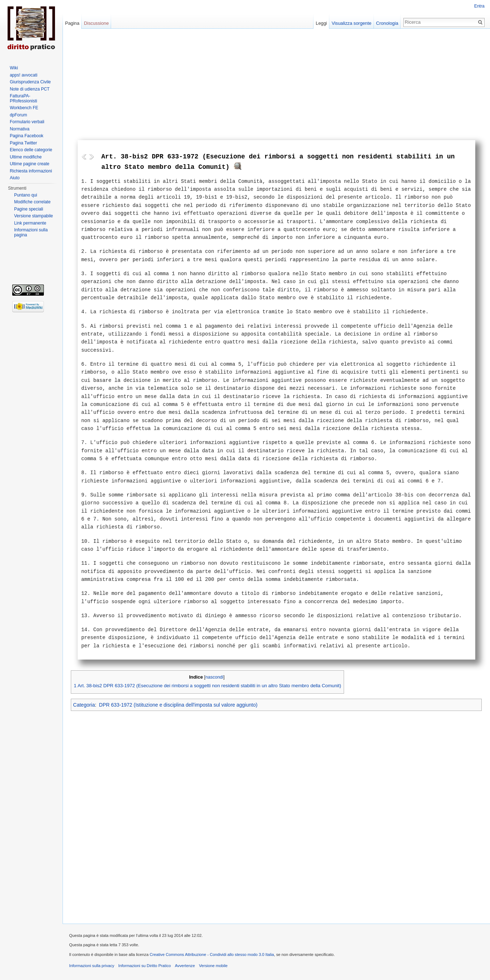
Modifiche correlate (32, 202)
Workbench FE (24, 108)
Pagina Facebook (26, 136)
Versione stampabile (33, 216)
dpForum (18, 115)
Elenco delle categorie (31, 150)
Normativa (20, 129)
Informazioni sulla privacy (93, 967)
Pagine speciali (29, 209)
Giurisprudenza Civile (30, 82)
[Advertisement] (277, 86)
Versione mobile (215, 967)
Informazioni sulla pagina (31, 232)
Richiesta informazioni (31, 171)
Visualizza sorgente (351, 23)
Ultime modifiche (26, 157)
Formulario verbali (27, 122)
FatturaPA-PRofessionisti (23, 98)
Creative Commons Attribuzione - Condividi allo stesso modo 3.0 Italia (213, 956)
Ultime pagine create (29, 164)
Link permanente (30, 223)
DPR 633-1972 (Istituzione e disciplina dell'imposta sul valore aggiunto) (180, 705)
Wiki (14, 68)
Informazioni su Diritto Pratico (146, 967)
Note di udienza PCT (30, 89)
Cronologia (387, 23)
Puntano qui (26, 195)
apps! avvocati (24, 75)
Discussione (97, 23)
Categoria (85, 705)
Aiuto (15, 178)
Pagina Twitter (23, 143)
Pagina (73, 23)
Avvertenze (186, 967)
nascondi (216, 677)
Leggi (321, 23)
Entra (479, 6)
